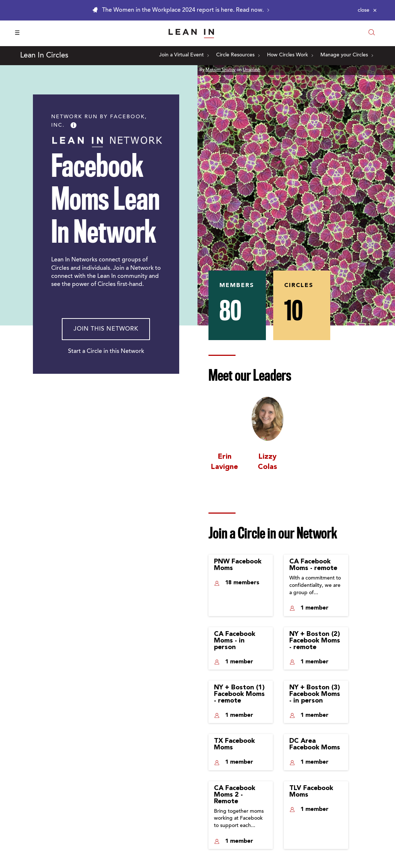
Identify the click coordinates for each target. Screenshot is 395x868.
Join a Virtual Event (184, 55)
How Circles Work (290, 55)
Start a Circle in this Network (106, 351)
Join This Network (106, 329)
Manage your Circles (347, 55)
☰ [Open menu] (17, 33)
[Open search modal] (372, 33)
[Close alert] (367, 10)
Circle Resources (238, 55)
